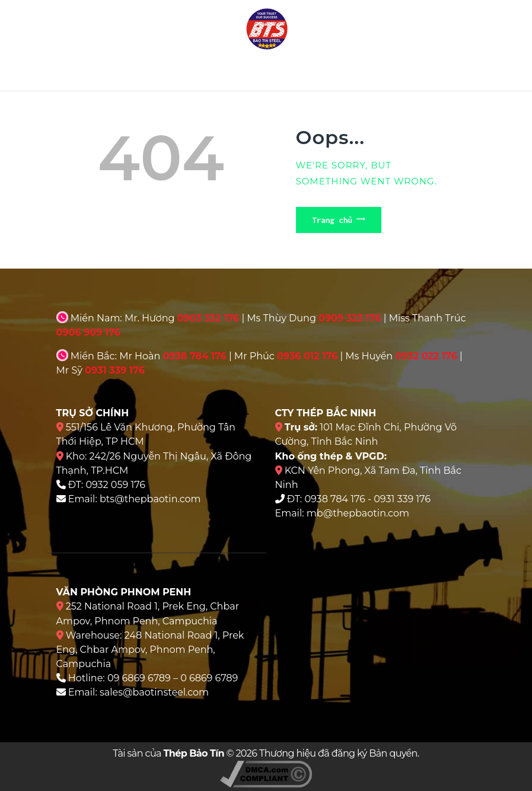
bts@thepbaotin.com (150, 499)
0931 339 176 (115, 370)
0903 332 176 (208, 318)
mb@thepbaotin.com (358, 513)
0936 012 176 (307, 356)
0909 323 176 (350, 318)
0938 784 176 (194, 356)
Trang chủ (333, 220)
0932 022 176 (426, 356)
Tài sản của (168, 753)
